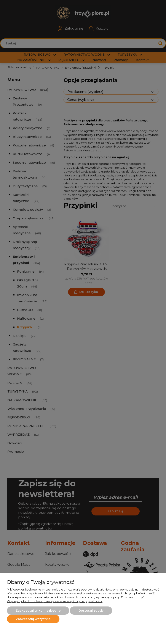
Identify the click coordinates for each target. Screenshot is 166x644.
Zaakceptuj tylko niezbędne (38, 611)
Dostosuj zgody (91, 611)
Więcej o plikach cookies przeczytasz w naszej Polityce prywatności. (55, 601)
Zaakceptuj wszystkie (33, 619)
